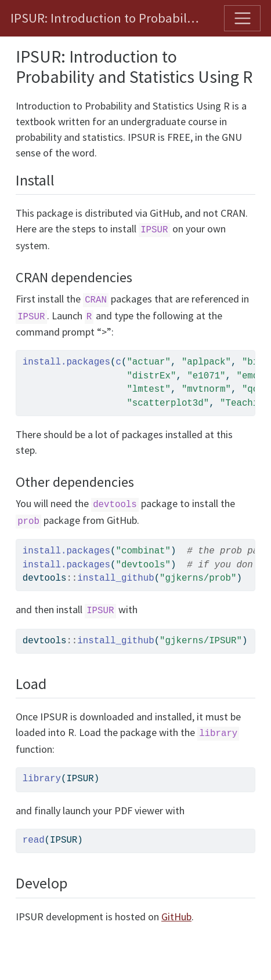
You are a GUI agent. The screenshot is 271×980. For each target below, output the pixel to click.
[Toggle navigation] (242, 18)
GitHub (176, 917)
